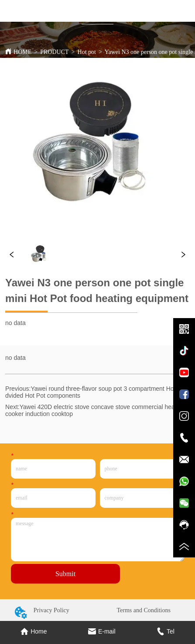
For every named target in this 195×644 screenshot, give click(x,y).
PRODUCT (54, 52)
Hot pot (87, 52)
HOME (22, 52)
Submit (65, 574)
